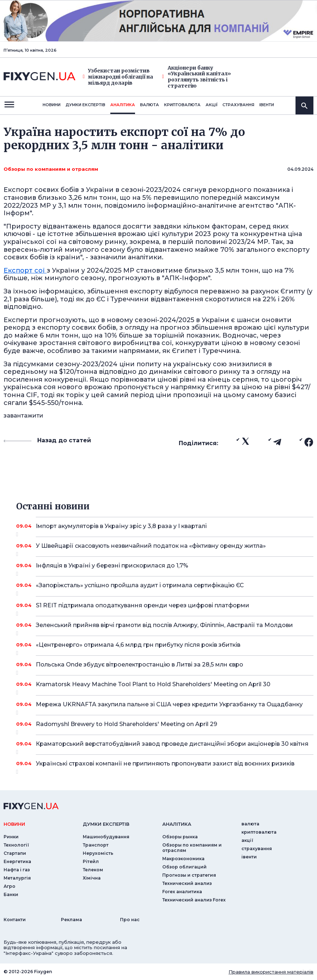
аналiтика (177, 824)
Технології (16, 845)
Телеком (93, 870)
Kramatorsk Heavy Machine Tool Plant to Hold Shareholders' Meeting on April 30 (165, 687)
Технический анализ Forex (194, 900)
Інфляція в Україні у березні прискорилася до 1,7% (165, 568)
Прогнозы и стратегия (189, 875)
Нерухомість (98, 853)
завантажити (23, 416)
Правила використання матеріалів (271, 972)
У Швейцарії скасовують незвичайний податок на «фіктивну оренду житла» (165, 548)
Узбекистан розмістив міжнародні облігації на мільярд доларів (118, 77)
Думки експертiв (85, 105)
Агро (9, 886)
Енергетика (17, 861)
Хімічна (92, 878)
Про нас (130, 920)
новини (52, 105)
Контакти (15, 920)
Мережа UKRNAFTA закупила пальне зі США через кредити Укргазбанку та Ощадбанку (169, 707)
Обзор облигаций (184, 867)
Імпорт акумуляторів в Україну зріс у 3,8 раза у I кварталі (165, 529)
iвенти (267, 105)
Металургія (17, 878)
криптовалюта (182, 105)
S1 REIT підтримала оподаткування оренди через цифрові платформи (165, 608)
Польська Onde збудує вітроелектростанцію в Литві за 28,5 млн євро (165, 667)
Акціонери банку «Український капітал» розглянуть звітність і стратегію (197, 77)
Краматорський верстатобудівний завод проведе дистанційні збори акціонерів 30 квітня (172, 746)
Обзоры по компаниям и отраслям (51, 169)
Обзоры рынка (180, 837)
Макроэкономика (183, 859)
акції (212, 105)
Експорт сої (25, 270)
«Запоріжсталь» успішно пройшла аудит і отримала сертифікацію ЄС (165, 588)
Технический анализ (187, 883)
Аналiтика (123, 105)
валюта (150, 105)
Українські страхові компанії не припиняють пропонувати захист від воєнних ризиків (165, 766)
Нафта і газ (17, 870)
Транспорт (96, 845)
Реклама (71, 920)
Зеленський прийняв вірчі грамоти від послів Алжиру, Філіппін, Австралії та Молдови (165, 628)
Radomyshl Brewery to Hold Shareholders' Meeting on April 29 (165, 727)
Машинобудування (106, 837)
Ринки (11, 837)
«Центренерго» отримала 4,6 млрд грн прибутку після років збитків (165, 647)
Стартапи (15, 853)
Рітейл (91, 861)
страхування (238, 105)
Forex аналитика (182, 892)
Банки (11, 894)
